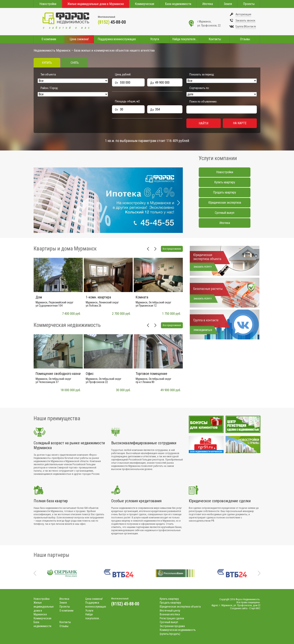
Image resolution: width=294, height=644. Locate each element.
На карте (240, 123)
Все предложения (172, 249)
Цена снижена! (79, 39)
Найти (203, 123)
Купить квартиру (225, 182)
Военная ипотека (170, 614)
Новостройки (48, 4)
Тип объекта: (48, 74)
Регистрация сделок (172, 618)
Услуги (155, 39)
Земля (228, 4)
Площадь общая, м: (128, 101)
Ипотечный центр (170, 611)
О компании (49, 39)
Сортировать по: (199, 88)
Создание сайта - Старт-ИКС (245, 608)
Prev (38, 203)
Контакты (215, 39)
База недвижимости (178, 4)
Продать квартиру (225, 192)
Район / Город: (49, 88)
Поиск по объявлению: (203, 102)
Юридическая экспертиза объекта (180, 607)
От (117, 83)
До (152, 83)
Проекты (249, 4)
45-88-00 (112, 22)
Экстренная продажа (172, 626)
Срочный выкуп (225, 213)
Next (179, 203)
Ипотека (208, 4)
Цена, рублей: (123, 74)
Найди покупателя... (185, 39)
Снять (75, 63)
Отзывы (245, 39)
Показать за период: (202, 74)
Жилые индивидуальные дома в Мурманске (96, 4)
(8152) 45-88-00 (125, 604)
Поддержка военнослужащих (117, 39)
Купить (47, 63)
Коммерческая (145, 4)
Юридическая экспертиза (225, 203)
